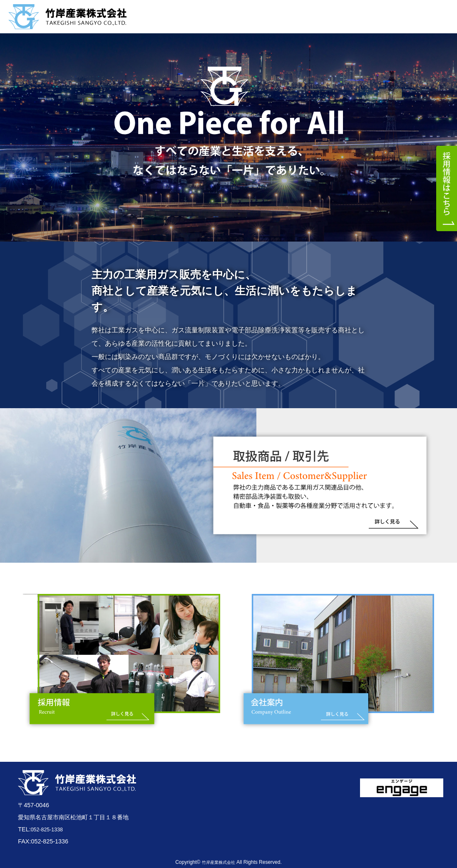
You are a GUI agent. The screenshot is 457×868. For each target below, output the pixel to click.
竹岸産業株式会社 (219, 862)
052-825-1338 (50, 829)
